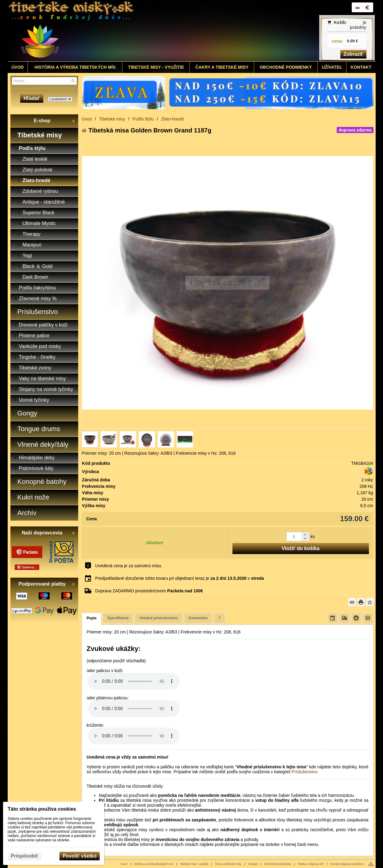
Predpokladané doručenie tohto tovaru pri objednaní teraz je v (179, 578)
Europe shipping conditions (347, 864)
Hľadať (32, 98)
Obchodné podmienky (278, 864)
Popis (92, 618)
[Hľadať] (73, 81)
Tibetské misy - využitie (194, 864)
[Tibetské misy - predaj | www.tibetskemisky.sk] (146, 31)
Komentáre (198, 618)
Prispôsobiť (25, 856)
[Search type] (60, 99)
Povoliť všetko (80, 856)
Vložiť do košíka (301, 548)
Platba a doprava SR (311, 864)
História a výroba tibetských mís (153, 864)
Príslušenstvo (304, 772)
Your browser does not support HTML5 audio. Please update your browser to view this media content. (134, 681)
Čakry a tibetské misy (228, 864)
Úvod (124, 864)
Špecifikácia (118, 618)
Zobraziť (353, 54)
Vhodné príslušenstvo (158, 618)
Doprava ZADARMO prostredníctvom (149, 591)
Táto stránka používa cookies (42, 809)
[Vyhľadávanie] (44, 81)
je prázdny (358, 25)
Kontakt (253, 864)
